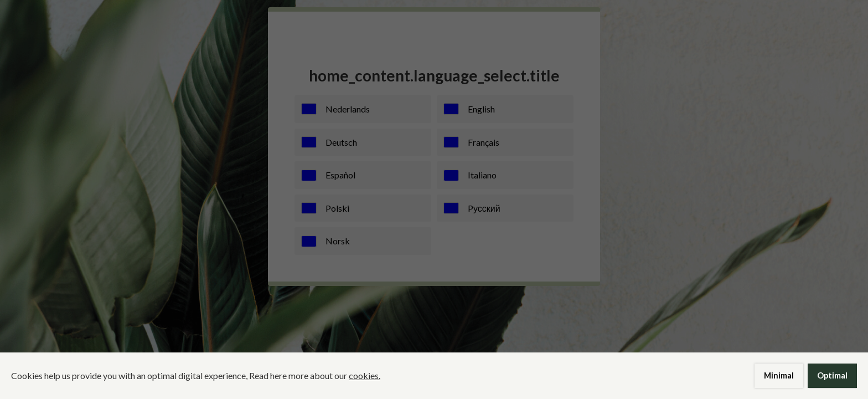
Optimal (832, 375)
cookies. (365, 375)
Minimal (779, 375)
